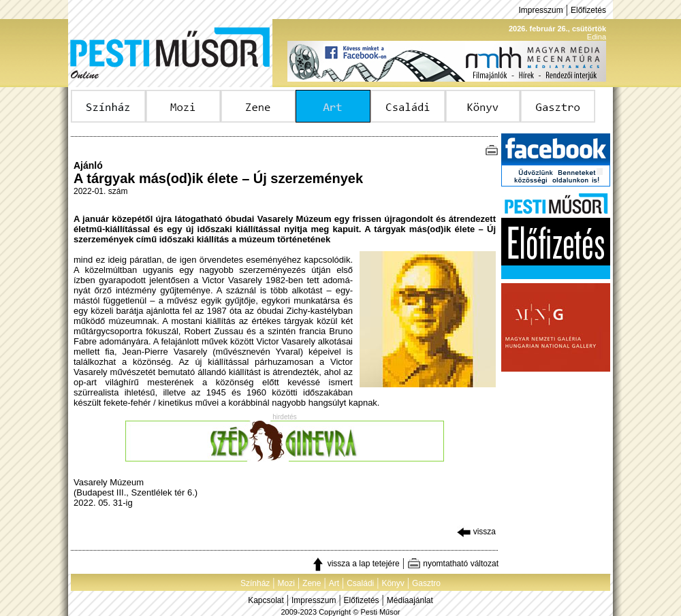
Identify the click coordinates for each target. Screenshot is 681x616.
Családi (360, 583)
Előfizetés (588, 10)
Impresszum (540, 10)
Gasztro (426, 583)
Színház (255, 583)
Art (334, 583)
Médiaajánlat (410, 600)
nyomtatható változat (453, 564)
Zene (312, 583)
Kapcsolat (266, 600)
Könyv (393, 583)
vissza (476, 532)
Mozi (286, 583)
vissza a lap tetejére (355, 564)
